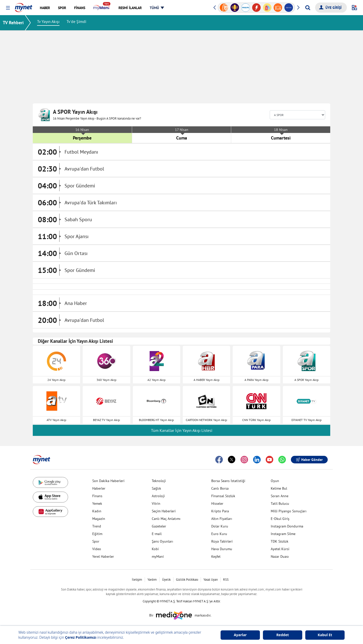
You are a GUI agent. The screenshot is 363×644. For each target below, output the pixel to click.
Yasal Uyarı (211, 580)
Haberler (99, 488)
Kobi (155, 549)
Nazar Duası (280, 556)
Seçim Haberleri (164, 511)
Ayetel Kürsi (280, 549)
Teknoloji (159, 481)
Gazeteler (159, 526)
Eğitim (97, 534)
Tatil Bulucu (280, 503)
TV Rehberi (17, 23)
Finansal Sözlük (223, 496)
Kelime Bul (279, 488)
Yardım (152, 580)
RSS (226, 580)
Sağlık (156, 488)
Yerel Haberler (103, 556)
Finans (97, 496)
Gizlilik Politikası (187, 580)
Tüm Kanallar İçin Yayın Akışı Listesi (182, 430)
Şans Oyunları (162, 541)
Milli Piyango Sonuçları (289, 511)
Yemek (97, 503)
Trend (97, 526)
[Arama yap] (308, 8)
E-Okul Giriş (280, 519)
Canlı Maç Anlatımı (166, 519)
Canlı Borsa (220, 488)
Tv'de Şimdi (80, 23)
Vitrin (156, 503)
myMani (158, 556)
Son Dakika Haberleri (108, 481)
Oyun (275, 481)
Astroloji (158, 496)
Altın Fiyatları (222, 519)
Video (97, 549)
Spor (96, 541)
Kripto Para (220, 511)
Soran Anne (280, 496)
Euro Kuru (219, 534)
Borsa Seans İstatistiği (228, 481)
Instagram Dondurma (287, 526)
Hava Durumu (222, 549)
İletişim (137, 580)
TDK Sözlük (280, 541)
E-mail (157, 534)
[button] (8, 8)
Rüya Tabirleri (222, 541)
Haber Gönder (309, 460)
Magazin (99, 519)
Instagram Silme (283, 534)
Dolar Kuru (220, 526)
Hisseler (217, 503)
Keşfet (216, 556)
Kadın (97, 511)
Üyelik (166, 580)
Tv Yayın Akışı (52, 23)
